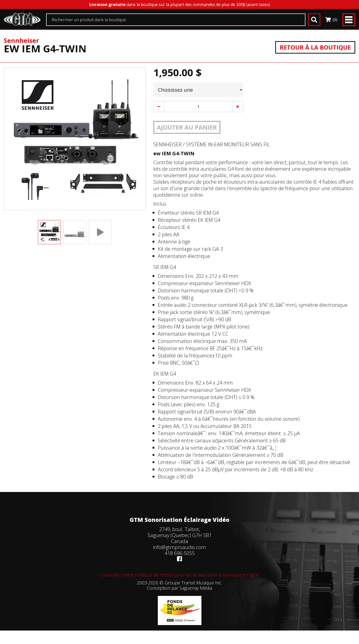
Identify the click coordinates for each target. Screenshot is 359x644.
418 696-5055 (180, 553)
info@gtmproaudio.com (179, 547)
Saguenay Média (196, 588)
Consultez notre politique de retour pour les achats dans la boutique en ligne (179, 575)
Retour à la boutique (315, 47)
